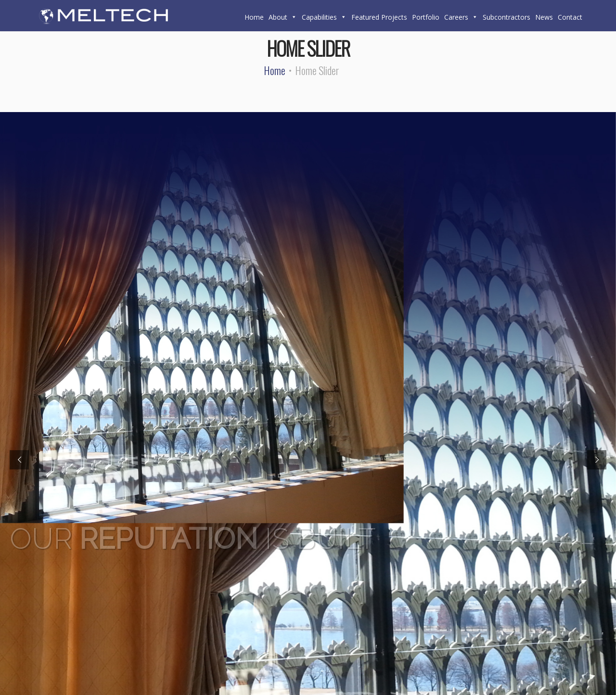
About (283, 17)
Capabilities (324, 17)
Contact (570, 17)
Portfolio (426, 17)
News (544, 17)
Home (254, 17)
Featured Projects (379, 17)
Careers (461, 17)
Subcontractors (507, 17)
